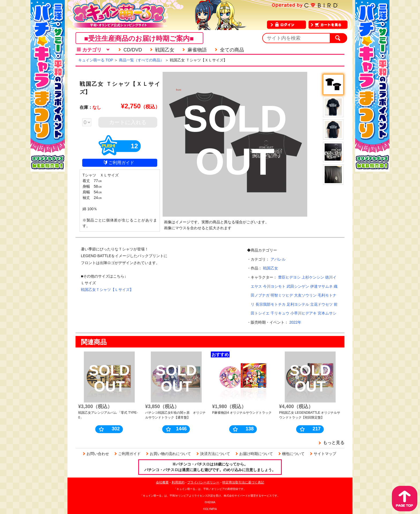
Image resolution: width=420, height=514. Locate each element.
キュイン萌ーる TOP (96, 60)
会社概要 (162, 482)
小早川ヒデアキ (303, 313)
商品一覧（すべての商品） (141, 60)
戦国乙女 (271, 268)
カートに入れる (128, 122)
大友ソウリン (305, 295)
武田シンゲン (298, 286)
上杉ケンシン (313, 277)
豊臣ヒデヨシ (289, 277)
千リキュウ (280, 313)
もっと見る (334, 443)
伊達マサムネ (321, 286)
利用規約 (178, 482)
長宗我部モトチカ (271, 304)
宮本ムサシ (327, 313)
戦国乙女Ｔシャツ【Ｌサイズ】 (107, 290)
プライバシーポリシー (203, 482)
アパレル (278, 259)
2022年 (295, 322)
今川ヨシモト (274, 286)
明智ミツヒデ (282, 295)
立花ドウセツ (321, 304)
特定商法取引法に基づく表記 (243, 482)
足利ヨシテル (298, 304)
